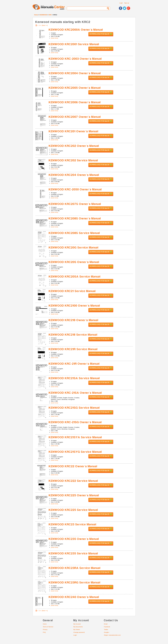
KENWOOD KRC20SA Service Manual (75, 277)
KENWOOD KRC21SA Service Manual (74, 378)
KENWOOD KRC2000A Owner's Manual (76, 30)
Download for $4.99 (101, 34)
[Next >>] (45, 25)
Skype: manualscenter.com (112, 635)
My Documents (78, 627)
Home (36, 15)
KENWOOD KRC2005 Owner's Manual (75, 88)
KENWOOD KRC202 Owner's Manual (74, 146)
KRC (50, 15)
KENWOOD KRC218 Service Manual (73, 335)
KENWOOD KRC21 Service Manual (72, 291)
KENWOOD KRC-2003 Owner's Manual (75, 59)
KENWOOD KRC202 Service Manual (73, 160)
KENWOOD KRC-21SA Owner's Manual (75, 393)
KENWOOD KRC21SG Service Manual (74, 408)
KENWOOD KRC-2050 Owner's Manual (75, 189)
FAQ (44, 632)
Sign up (127, 3)
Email (106, 624)
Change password (79, 632)
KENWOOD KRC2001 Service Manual (74, 44)
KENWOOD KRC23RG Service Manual (75, 583)
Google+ (107, 632)
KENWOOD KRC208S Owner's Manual (75, 219)
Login (121, 3)
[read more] (54, 38)
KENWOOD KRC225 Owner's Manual (74, 495)
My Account (77, 624)
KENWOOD (43, 15)
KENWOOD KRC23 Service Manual (73, 524)
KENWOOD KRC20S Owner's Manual (74, 262)
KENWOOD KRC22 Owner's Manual (73, 466)
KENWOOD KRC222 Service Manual (73, 481)
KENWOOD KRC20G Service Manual (74, 248)
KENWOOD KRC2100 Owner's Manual (74, 306)
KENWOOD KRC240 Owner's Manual (74, 597)
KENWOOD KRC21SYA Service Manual (75, 437)
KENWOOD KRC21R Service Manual (73, 349)
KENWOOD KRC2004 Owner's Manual (75, 73)
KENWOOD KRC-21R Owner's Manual (74, 364)
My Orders (77, 630)
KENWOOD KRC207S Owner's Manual (75, 204)
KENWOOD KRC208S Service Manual (74, 233)
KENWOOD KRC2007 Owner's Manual (75, 117)
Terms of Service (48, 627)
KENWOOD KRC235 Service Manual (73, 554)
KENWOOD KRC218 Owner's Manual (74, 320)
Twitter (106, 630)
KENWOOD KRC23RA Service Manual (75, 568)
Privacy (45, 630)
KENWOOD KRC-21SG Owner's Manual (75, 422)
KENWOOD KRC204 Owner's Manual (74, 175)
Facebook (107, 627)
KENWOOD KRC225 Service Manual (73, 510)
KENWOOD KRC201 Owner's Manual (74, 131)
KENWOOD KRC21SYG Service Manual (75, 452)
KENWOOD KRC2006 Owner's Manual (75, 102)
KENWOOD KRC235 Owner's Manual (74, 539)
